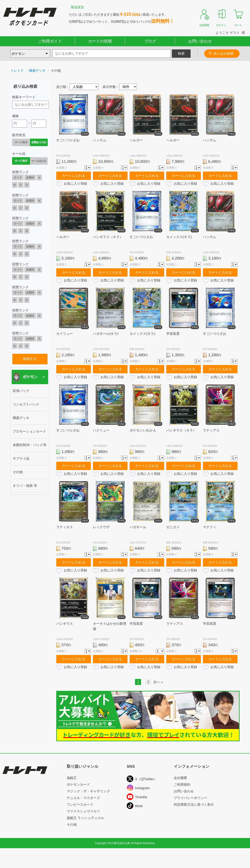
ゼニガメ (173, 527)
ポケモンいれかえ (143, 430)
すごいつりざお (68, 140)
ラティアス (211, 430)
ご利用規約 (182, 785)
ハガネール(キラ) (106, 334)
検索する (30, 359)
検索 (181, 53)
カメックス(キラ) (179, 237)
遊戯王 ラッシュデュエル (85, 818)
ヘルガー (136, 140)
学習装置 (173, 334)
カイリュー (65, 334)
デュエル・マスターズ (83, 798)
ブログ (150, 41)
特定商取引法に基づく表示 (194, 805)
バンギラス (65, 624)
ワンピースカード (80, 805)
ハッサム (100, 140)
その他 (72, 825)
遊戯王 (72, 778)
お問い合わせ (200, 41)
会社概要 (180, 778)
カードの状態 (100, 41)
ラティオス (65, 527)
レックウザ (101, 527)
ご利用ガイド (50, 41)
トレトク (17, 71)
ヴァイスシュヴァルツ (83, 811)
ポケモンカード (78, 785)
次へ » (158, 682)
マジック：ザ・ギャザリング (88, 791)
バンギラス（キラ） (108, 237)
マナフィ (210, 527)
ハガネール (138, 527)
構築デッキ (37, 71)
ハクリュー (101, 430)
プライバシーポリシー (190, 798)
